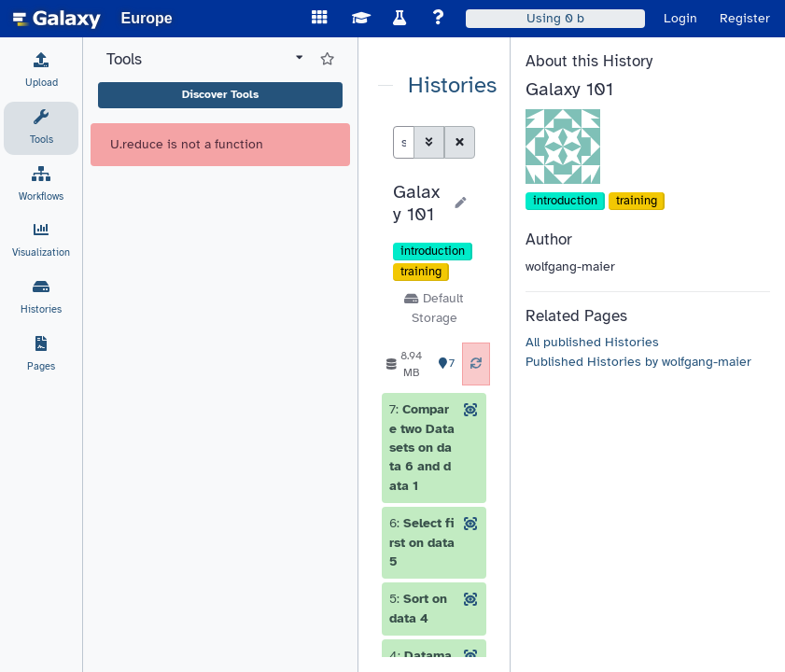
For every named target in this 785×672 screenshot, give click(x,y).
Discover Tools (220, 94)
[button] (418, 204)
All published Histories (592, 342)
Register (745, 18)
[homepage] (57, 19)
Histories (452, 85)
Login (680, 18)
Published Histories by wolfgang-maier (638, 362)
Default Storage (434, 308)
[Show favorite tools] (327, 60)
